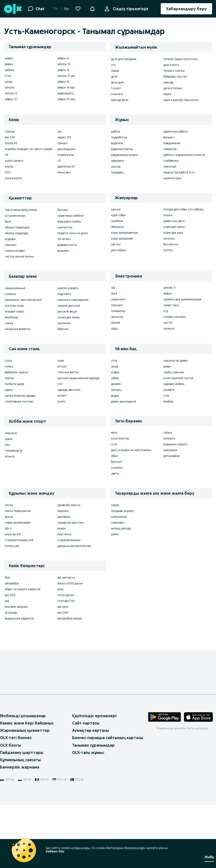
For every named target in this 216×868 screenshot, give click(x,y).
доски (9, 517)
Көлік (14, 120)
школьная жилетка (18, 329)
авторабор (12, 583)
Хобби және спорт (27, 421)
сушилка (117, 468)
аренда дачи (120, 100)
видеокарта (65, 93)
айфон (9, 58)
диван (9, 64)
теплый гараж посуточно (181, 59)
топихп (116, 88)
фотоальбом (171, 456)
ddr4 (114, 293)
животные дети (174, 221)
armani (62, 396)
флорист (169, 137)
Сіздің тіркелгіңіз (129, 9)
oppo (114, 328)
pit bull (62, 366)
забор (115, 378)
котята (168, 250)
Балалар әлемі (23, 276)
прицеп (63, 143)
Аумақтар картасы (90, 730)
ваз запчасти (66, 577)
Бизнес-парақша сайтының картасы (108, 738)
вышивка (63, 251)
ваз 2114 (10, 137)
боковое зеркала (16, 607)
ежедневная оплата (124, 155)
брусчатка (64, 534)
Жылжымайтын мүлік (136, 47)
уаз (7, 601)
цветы (115, 473)
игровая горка (14, 311)
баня (8, 221)
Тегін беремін (128, 421)
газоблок (117, 221)
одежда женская (69, 390)
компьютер (119, 517)
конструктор (120, 438)
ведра (115, 396)
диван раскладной (124, 401)
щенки (116, 209)
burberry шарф (14, 384)
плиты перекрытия (18, 511)
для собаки (118, 250)
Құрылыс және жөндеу (32, 493)
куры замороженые (125, 233)
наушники (118, 299)
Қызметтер (20, 198)
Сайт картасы (86, 723)
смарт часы (171, 305)
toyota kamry (13, 178)
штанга (10, 456)
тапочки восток (68, 372)
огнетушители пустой (178, 378)
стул (166, 396)
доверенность (67, 245)
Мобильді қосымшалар (23, 716)
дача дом (117, 82)
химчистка (65, 227)
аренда (168, 82)
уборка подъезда (16, 233)
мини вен (64, 172)
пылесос (169, 328)
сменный (170, 166)
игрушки (169, 438)
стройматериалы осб (19, 540)
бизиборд (11, 317)
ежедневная (172, 143)
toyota (9, 166)
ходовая (10, 239)
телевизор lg (14, 451)
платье (9, 378)
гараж (115, 71)
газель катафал (15, 251)
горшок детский (69, 306)
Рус (67, 9)
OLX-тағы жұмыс (88, 752)
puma (61, 401)
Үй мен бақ (126, 349)
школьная (64, 323)
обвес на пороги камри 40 (23, 589)
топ (60, 384)
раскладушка (66, 149)
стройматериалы (69, 540)
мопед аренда (121, 528)
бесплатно (171, 244)
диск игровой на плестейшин (131, 450)
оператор (170, 149)
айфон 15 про (66, 99)
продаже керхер (122, 511)
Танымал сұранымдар (93, 745)
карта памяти (14, 161)
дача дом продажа (124, 59)
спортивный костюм (19, 401)
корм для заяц (173, 233)
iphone (9, 87)
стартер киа (66, 155)
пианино (11, 433)
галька (168, 433)
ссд (166, 311)
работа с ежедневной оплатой (184, 155)
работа (9, 70)
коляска (10, 294)
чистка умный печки (19, 256)
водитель (117, 143)
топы (8, 361)
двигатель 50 (66, 166)
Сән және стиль (24, 349)
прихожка (170, 450)
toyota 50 (11, 143)
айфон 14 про (66, 87)
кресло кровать (68, 288)
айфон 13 (11, 99)
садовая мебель (174, 384)
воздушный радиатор (19, 618)
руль (60, 589)
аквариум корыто (175, 444)
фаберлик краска (16, 372)
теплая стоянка (174, 71)
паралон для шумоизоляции (182, 299)
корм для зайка (174, 227)
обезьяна (117, 227)
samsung (117, 317)
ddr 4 (8, 528)
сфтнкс (116, 244)
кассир (116, 166)
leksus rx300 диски (70, 583)
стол (8, 76)
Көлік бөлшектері (27, 566)
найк (61, 361)
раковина (64, 517)
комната (117, 94)
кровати (169, 390)
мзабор (168, 401)
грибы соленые (174, 372)
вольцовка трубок (69, 221)
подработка (119, 137)
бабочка (63, 329)
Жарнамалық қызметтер (25, 730)
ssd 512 (168, 323)
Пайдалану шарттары (22, 752)
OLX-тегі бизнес (16, 738)
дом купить (171, 65)
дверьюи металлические (74, 546)
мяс (7, 445)
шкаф (8, 82)
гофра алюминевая (18, 523)
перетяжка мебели (70, 216)
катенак (169, 238)
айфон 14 (63, 82)
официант (118, 161)
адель (9, 390)
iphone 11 (169, 288)
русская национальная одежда (79, 378)
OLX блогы (10, 745)
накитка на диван (176, 361)
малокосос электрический (23, 300)
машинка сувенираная (73, 300)
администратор (122, 149)
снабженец (171, 161)
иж (59, 131)
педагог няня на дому (73, 233)
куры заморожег (122, 238)
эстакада (11, 613)
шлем (9, 439)
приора (10, 131)
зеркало (63, 511)
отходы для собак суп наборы (183, 209)
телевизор (118, 311)
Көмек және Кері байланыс (27, 723)
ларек (167, 94)
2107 (8, 172)
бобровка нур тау (175, 76)
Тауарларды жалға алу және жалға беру (155, 493)
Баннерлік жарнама (20, 767)
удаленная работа (176, 131)
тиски (9, 505)
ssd (113, 288)
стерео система (174, 317)
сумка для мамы (69, 317)
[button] (92, 8)
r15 (59, 161)
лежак (62, 528)
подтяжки (64, 294)
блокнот (117, 462)
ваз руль (63, 607)
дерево (116, 384)
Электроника (128, 276)
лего (114, 433)
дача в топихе (173, 88)
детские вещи (67, 311)
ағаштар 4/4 (13, 534)
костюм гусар (14, 306)
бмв (7, 577)
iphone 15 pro (66, 76)
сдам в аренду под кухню (181, 100)
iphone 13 (11, 93)
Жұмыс (122, 120)
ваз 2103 (10, 595)
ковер (115, 372)
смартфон (118, 523)
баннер (63, 210)
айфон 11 (63, 58)
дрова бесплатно (69, 505)
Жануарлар (126, 198)
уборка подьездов (17, 227)
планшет (11, 245)
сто (113, 65)
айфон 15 (63, 70)
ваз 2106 (63, 613)
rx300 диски (66, 595)
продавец (117, 172)
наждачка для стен (71, 523)
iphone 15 (64, 64)
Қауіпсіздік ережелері (94, 716)
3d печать (64, 239)
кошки (168, 215)
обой (114, 456)
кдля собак (118, 215)
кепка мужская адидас (20, 396)
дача (114, 76)
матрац (116, 390)
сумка (9, 323)
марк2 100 (64, 137)
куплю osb (12, 546)
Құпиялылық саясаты (20, 760)
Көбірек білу (55, 851)
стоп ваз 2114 (66, 601)
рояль (115, 534)
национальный (15, 288)
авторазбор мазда (70, 618)
